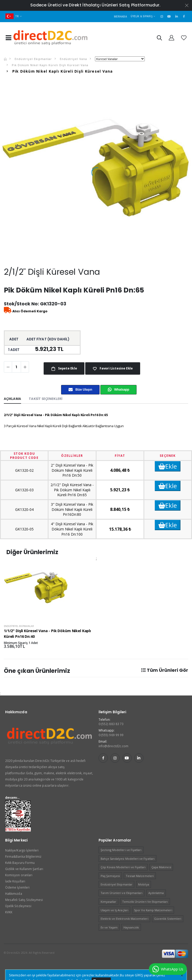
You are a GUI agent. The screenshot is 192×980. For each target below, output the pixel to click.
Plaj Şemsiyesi (110, 876)
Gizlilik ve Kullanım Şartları (24, 869)
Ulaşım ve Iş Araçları (114, 910)
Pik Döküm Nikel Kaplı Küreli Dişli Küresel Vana (50, 65)
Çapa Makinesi (161, 867)
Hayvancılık (131, 927)
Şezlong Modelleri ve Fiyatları (121, 850)
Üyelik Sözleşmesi (18, 906)
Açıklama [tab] (12, 399)
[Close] (182, 976)
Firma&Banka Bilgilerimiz (23, 856)
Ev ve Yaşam (109, 927)
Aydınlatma (156, 893)
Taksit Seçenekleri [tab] (46, 399)
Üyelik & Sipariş (142, 16)
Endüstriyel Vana (73, 59)
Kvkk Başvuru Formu (20, 863)
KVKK (9, 912)
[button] (159, 39)
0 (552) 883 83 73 (111, 724)
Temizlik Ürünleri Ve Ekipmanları (145, 902)
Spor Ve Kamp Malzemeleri (153, 910)
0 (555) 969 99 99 (111, 735)
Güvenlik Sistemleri (168, 919)
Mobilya (143, 884)
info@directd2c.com (113, 746)
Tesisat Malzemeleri (140, 876)
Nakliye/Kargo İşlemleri (22, 850)
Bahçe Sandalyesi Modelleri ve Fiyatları (128, 859)
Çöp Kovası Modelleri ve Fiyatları (123, 867)
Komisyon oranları (19, 875)
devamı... (12, 797)
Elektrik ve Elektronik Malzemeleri (124, 919)
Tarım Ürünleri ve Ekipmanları (122, 893)
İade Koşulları (15, 881)
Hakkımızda (14, 893)
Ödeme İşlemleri (17, 887)
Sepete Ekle (67, 368)
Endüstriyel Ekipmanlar (33, 59)
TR (12, 16)
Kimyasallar (109, 902)
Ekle (168, 466)
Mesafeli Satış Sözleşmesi (24, 900)
